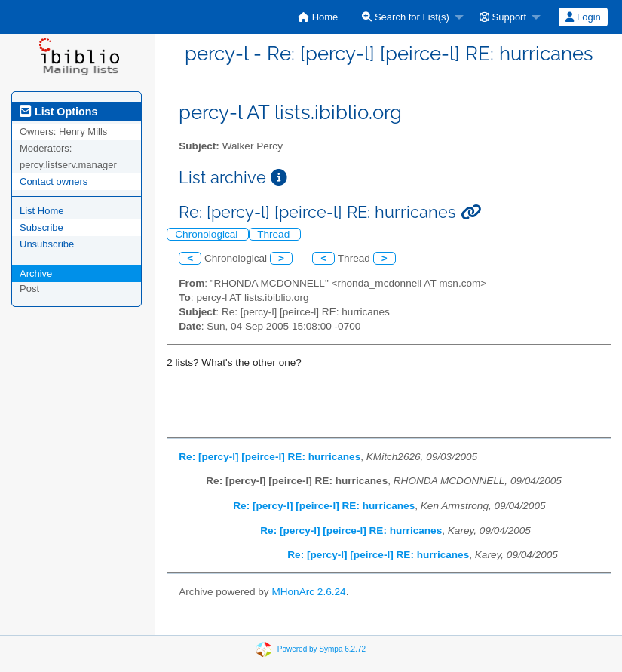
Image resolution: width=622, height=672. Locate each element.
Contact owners (54, 181)
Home (318, 17)
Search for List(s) (406, 17)
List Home (42, 211)
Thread (275, 234)
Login (583, 17)
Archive (36, 273)
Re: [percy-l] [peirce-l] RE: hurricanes (270, 457)
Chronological (208, 234)
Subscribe (41, 227)
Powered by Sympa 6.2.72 (322, 648)
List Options (58, 112)
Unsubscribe (47, 244)
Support (503, 17)
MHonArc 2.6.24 (308, 592)
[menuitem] (318, 17)
